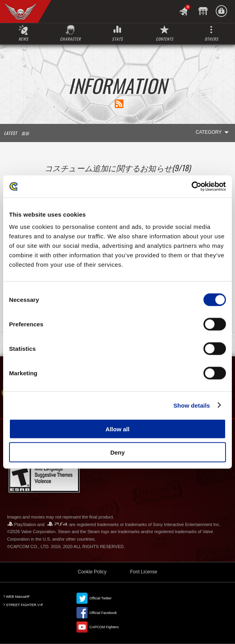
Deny (118, 452)
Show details (192, 405)
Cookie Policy (92, 572)
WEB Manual (16, 597)
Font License (144, 572)
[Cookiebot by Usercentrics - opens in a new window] (191, 187)
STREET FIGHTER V (23, 605)
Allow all (118, 429)
